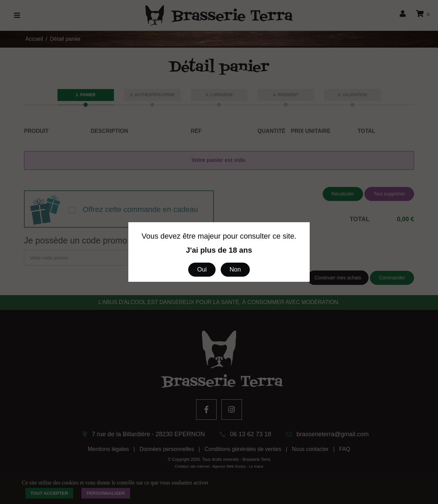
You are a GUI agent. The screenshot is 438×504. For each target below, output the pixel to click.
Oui (202, 269)
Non (235, 269)
